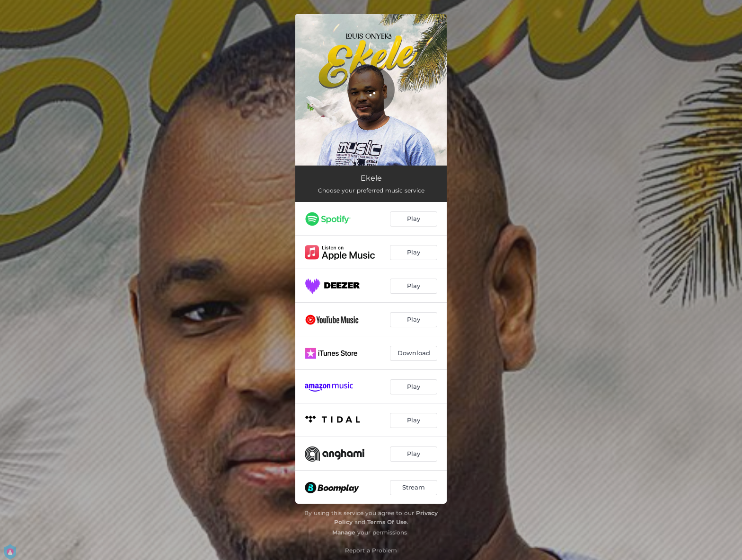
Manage (344, 532)
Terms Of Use (387, 522)
